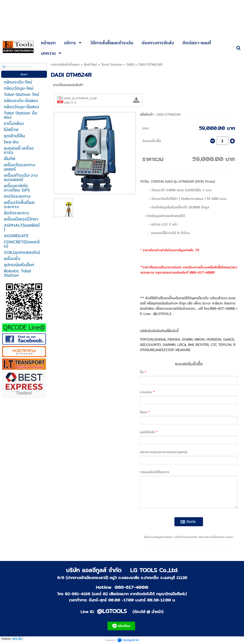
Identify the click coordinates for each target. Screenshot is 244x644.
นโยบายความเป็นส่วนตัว (211, 537)
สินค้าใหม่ (90, 64)
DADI (130, 64)
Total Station (112, 64)
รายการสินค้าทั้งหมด (65, 64)
